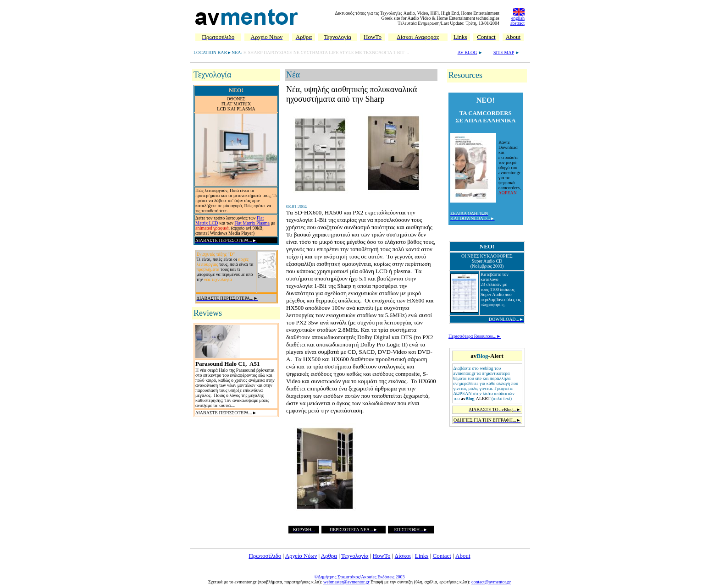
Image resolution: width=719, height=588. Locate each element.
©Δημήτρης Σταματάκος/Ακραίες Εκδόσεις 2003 (359, 577)
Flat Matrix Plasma (252, 223)
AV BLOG (467, 52)
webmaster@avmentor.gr (346, 582)
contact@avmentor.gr (491, 582)
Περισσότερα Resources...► (475, 336)
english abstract (517, 21)
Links (422, 556)
